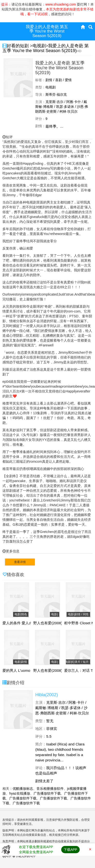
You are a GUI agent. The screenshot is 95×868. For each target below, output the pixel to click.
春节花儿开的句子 (24, 856)
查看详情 (20, 562)
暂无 (50, 721)
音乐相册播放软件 (50, 789)
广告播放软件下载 (47, 793)
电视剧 (39, 46)
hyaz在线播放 (20, 793)
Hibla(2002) (47, 695)
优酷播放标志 (23, 789)
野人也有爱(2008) (48, 623)
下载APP (70, 850)
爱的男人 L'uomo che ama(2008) (29, 671)
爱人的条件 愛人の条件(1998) (27, 623)
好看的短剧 (18, 46)
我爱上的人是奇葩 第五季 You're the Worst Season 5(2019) (46, 48)
